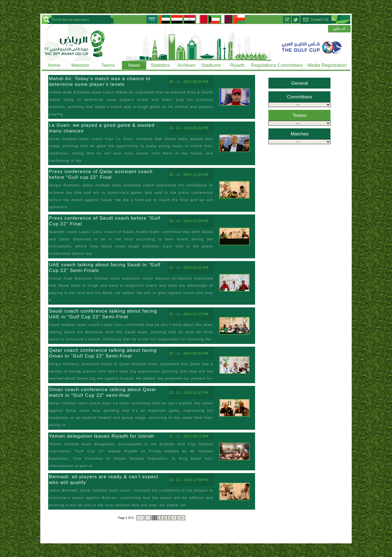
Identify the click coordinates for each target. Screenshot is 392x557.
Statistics (160, 65)
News (134, 65)
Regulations (264, 65)
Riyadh (237, 65)
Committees (290, 65)
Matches (80, 65)
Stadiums (211, 65)
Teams (108, 65)
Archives (186, 65)
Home (54, 65)
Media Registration (327, 65)
